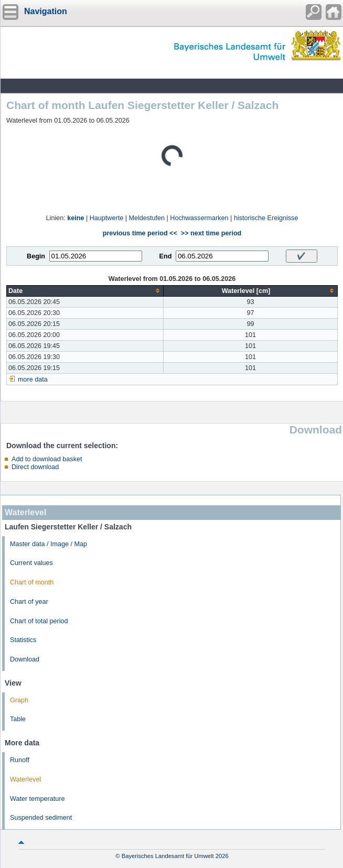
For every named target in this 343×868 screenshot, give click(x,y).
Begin (36, 256)
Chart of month (32, 582)
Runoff (20, 760)
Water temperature (37, 799)
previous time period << (140, 233)
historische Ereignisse (266, 218)
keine (76, 218)
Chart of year (29, 602)
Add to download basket (47, 459)
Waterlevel (25, 779)
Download (25, 659)
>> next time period (211, 233)
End (166, 256)
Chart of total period (39, 621)
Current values (31, 563)
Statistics (23, 640)
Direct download (35, 467)
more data (33, 379)
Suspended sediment (41, 818)
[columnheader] (85, 291)
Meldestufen (147, 218)
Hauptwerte (106, 218)
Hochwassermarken (199, 218)
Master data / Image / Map (49, 544)
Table (18, 719)
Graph (19, 700)
